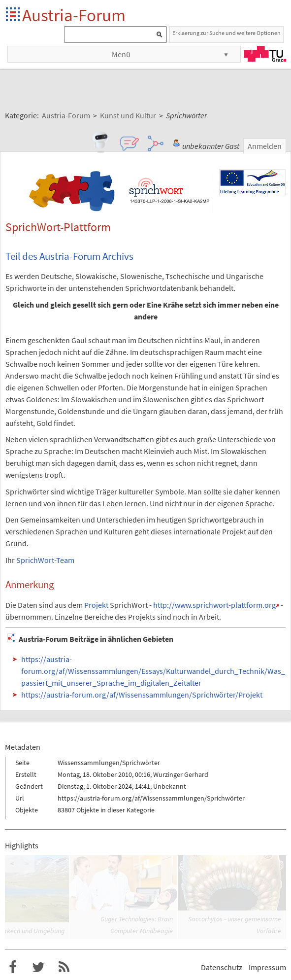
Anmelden (265, 146)
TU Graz (265, 54)
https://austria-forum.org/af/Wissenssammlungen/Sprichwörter (151, 798)
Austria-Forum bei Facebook (13, 967)
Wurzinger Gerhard (181, 774)
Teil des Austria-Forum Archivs (69, 256)
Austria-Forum (74, 15)
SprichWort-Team (45, 560)
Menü (121, 54)
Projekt (96, 605)
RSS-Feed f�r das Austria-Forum (64, 967)
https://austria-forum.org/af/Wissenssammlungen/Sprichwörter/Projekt (142, 695)
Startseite (14, 15)
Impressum (267, 967)
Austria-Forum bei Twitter (38, 967)
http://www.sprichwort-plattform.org (214, 605)
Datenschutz (222, 967)
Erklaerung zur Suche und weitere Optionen (226, 33)
